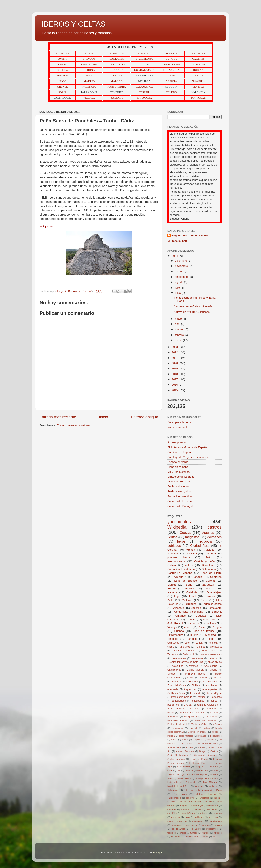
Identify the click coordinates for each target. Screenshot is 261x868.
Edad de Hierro (211, 573)
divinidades (212, 809)
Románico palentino (180, 496)
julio (178, 288)
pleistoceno (192, 825)
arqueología (197, 805)
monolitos (182, 821)
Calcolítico (192, 682)
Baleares (176, 682)
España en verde (178, 462)
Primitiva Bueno (195, 674)
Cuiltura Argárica (176, 759)
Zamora (191, 620)
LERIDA (199, 75)
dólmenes (214, 537)
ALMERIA (171, 53)
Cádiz (204, 600)
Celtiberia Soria (176, 693)
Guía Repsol (175, 623)
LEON (171, 75)
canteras (172, 809)
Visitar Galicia (175, 709)
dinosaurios (198, 701)
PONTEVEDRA (117, 87)
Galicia (172, 565)
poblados (174, 546)
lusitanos (212, 709)
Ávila (215, 837)
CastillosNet (174, 670)
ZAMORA (117, 98)
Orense (192, 639)
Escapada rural (192, 716)
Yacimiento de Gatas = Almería (193, 306)
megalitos (192, 537)
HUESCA (62, 75)
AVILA (62, 59)
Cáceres (196, 608)
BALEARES (117, 59)
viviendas (175, 837)
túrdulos (218, 833)
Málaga (191, 550)
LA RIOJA (117, 75)
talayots (213, 658)
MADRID (89, 81)
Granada (197, 577)
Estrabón (213, 767)
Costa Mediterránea (178, 755)
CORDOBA (198, 64)
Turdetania (204, 798)
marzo (179, 329)
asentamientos (176, 561)
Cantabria (210, 553)
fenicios (204, 678)
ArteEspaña (211, 666)
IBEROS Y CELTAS (73, 24)
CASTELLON (117, 64)
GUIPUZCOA (171, 70)
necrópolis (205, 541)
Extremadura (175, 635)
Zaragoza (208, 585)
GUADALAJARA (144, 70)
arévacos (217, 724)
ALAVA (89, 53)
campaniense (178, 728)
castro (171, 647)
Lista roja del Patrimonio (182, 782)
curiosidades (179, 701)
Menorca (211, 635)
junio (178, 293)
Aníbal (201, 747)
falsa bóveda (188, 813)
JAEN (89, 75)
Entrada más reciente (58, 417)
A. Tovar (214, 713)
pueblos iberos (179, 557)
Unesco (209, 802)
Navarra (172, 592)
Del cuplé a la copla (179, 422)
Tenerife (190, 798)
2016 (175, 385)
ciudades (191, 604)
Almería (179, 577)
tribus (185, 740)
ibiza (187, 817)
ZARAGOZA (144, 98)
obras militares (186, 736)
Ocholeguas (173, 790)
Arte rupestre (210, 689)
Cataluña (192, 592)
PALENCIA (89, 87)
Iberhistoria (203, 771)
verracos (210, 596)
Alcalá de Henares (208, 744)
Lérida (199, 643)
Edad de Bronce (204, 631)
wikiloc (211, 740)
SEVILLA (198, 87)
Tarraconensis (174, 798)
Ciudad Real (200, 546)
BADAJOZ (89, 59)
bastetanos (213, 805)
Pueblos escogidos (179, 491)
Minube (171, 674)
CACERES (198, 59)
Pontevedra (215, 608)
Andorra (189, 747)
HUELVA (198, 70)
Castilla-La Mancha (180, 573)
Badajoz (201, 616)
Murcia (172, 585)
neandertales (215, 821)
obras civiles (215, 662)
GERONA (89, 70)
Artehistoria (173, 716)
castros (214, 527)
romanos (180, 616)
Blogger (157, 853)
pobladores (185, 713)
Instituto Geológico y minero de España (187, 774)
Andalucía (191, 553)
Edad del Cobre (177, 685)
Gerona (210, 581)
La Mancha (212, 716)
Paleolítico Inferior (177, 720)
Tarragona (173, 654)
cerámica (195, 709)
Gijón (170, 771)
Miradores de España (180, 477)
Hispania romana (178, 467)
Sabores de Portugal (180, 506)
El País (196, 685)
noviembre (182, 266)
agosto (179, 282)
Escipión (199, 767)
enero (179, 340)
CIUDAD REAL (171, 64)
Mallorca (187, 600)
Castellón (216, 577)
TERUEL (144, 92)
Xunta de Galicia (200, 724)
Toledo (210, 639)
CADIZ (62, 64)
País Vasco (209, 651)
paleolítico (178, 666)
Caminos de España (180, 452)
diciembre (181, 261)
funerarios (185, 647)
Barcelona (208, 565)
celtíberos (209, 620)
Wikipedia (177, 527)
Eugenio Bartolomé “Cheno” (190, 236)
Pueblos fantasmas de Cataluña (185, 662)
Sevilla (191, 678)
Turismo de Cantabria (190, 802)
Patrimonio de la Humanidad (198, 790)
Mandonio (199, 786)
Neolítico (173, 639)
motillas (190, 589)
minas (171, 713)
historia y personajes (210, 654)
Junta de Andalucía (207, 705)
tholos (183, 833)
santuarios (197, 658)
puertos (206, 825)
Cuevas (185, 533)
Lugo (177, 596)
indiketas (199, 817)
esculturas (212, 685)
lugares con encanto (198, 732)
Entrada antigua (145, 417)
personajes (176, 825)
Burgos (172, 589)
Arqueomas (190, 689)
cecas (188, 627)
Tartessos (216, 697)
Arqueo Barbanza (185, 751)
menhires (200, 647)
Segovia (217, 612)
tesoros (201, 713)
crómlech (193, 728)
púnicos (218, 825)
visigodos (198, 740)
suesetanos (212, 829)
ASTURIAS (198, 53)
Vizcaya (172, 627)
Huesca (194, 623)
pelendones (216, 736)
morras (215, 732)
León (187, 643)
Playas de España (179, 481)
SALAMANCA (144, 87)
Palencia (213, 643)
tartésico (172, 833)
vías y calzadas (191, 837)
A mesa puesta (176, 442)
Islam (170, 778)
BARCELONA (144, 59)
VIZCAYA (89, 98)
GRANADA (117, 70)
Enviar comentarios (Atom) (73, 425)
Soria (189, 585)
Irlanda (215, 774)
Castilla (214, 751)
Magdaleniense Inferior (179, 786)
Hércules (189, 771)
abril (178, 324)
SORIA (62, 92)
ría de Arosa (178, 829)
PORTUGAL (198, 98)
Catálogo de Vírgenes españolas (187, 457)
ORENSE (62, 87)
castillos (185, 809)
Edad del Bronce (186, 581)
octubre (180, 271)
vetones (194, 666)
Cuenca (179, 631)
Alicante (210, 550)
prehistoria (216, 647)
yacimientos (179, 522)
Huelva (194, 635)
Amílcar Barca (174, 747)
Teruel (192, 596)
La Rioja (211, 623)
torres (174, 740)
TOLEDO (171, 92)
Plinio (219, 790)
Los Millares (210, 782)
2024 (175, 256)
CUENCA (62, 70)
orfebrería (173, 689)
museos (217, 678)
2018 (175, 374)
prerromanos (179, 658)
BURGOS (171, 59)
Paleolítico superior (206, 720)
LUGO (62, 81)
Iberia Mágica (214, 693)
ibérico (214, 701)
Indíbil (215, 771)
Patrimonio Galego (182, 697)
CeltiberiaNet (210, 682)
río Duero (196, 829)
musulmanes (198, 821)
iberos (181, 541)
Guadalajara (214, 592)
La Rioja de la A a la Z (207, 778)
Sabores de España (180, 501)
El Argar (188, 705)
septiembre (182, 277)
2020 (175, 363)
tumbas (194, 833)
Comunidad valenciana (189, 612)
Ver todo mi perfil (178, 241)
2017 (175, 379)
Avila (170, 600)
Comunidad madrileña (181, 569)
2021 (175, 358)
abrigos (183, 805)
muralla (171, 736)
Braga (202, 751)
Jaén (208, 557)
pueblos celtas (213, 604)
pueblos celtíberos (184, 651)
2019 (175, 368)
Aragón (217, 627)
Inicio (103, 417)
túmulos (206, 833)
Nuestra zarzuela (178, 427)
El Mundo (196, 693)
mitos (170, 821)
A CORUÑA (62, 53)
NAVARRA (198, 81)
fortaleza (204, 813)
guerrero (175, 817)
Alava (202, 627)
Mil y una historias (178, 472)
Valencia (173, 553)
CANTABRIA (89, 64)
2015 (175, 390)
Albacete (179, 608)
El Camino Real (197, 763)
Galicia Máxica (195, 670)
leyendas (213, 817)
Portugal (201, 697)
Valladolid (189, 654)
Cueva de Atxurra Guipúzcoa (192, 312)
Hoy (179, 771)
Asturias (208, 533)
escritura (206, 728)
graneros (217, 813)
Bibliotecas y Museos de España (187, 447)
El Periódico (183, 767)
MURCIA (171, 81)
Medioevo (213, 786)
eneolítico (172, 813)
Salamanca (209, 569)
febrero (180, 335)
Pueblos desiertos (178, 486)
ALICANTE (144, 53)
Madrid (213, 670)
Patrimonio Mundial (177, 724)
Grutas (172, 537)
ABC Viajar (187, 744)
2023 (175, 347)
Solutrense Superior (205, 794)
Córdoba (209, 589)
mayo (179, 319)
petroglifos (173, 705)
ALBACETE (117, 53)
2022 (175, 352)
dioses (198, 809)
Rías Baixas (180, 794)
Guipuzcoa (173, 643)
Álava (206, 837)
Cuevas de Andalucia (206, 755)
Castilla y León (204, 561)
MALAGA (117, 81)
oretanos (202, 736)
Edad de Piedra (199, 759)
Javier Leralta (184, 778)
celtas (189, 565)
